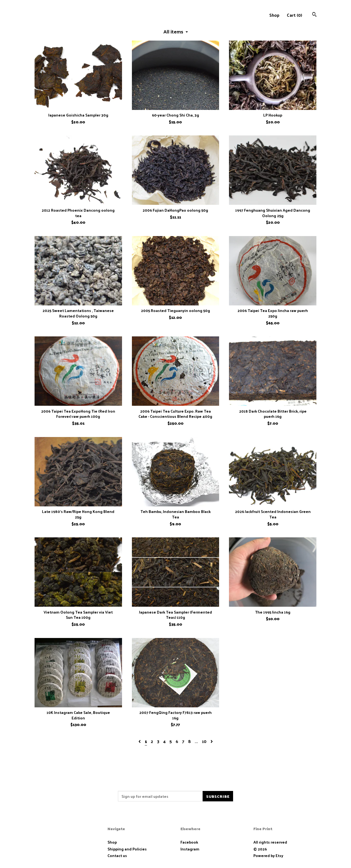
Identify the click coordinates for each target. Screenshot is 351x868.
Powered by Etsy (268, 856)
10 (204, 741)
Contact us (117, 856)
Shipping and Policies (127, 849)
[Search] (314, 15)
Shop (274, 15)
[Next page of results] (212, 741)
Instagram (190, 849)
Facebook (189, 842)
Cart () (295, 15)
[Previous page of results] (140, 741)
